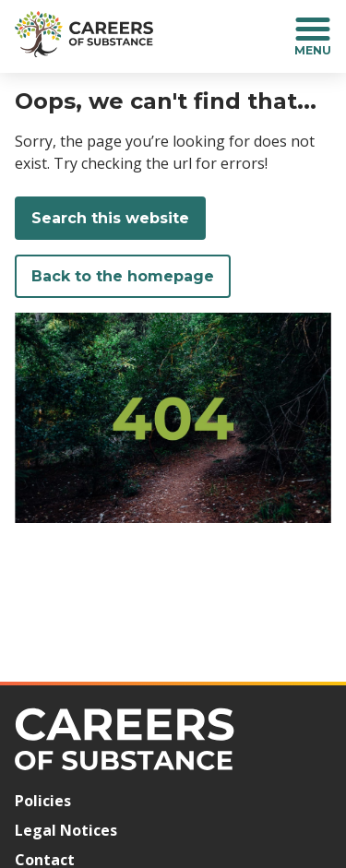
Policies (43, 801)
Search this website (110, 218)
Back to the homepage (123, 276)
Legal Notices (66, 830)
